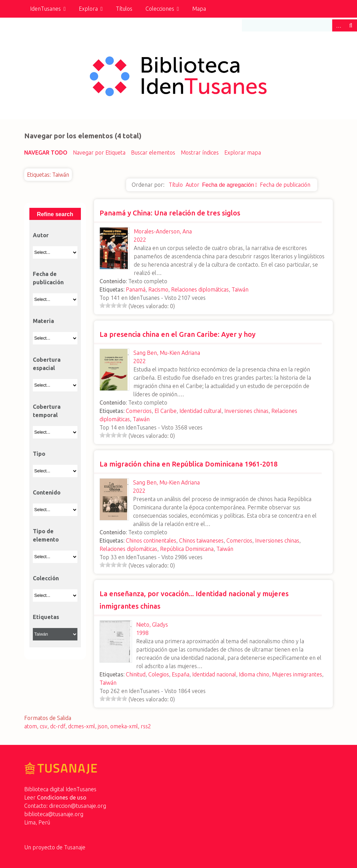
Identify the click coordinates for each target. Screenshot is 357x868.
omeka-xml (124, 726)
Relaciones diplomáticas (200, 289)
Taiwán (240, 289)
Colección (46, 578)
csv (44, 726)
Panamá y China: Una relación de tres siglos (170, 213)
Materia (43, 321)
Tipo (39, 454)
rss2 (146, 726)
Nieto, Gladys (152, 625)
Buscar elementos (153, 153)
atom (31, 726)
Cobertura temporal (47, 411)
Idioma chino (254, 674)
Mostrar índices (200, 153)
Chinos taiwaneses (201, 541)
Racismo (158, 289)
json (103, 726)
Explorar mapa (243, 153)
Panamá (136, 289)
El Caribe (166, 411)
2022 (140, 240)
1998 (142, 633)
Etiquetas (46, 617)
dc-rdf (58, 726)
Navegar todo (46, 153)
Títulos (124, 9)
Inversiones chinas (246, 411)
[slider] (113, 305)
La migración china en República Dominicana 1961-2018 (189, 464)
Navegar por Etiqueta (99, 153)
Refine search (55, 214)
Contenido (47, 492)
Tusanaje (75, 847)
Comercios (139, 411)
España (181, 674)
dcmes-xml (82, 726)
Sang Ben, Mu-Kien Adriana (167, 353)
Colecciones (160, 9)
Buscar (351, 25)
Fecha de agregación (228, 185)
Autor (192, 185)
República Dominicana (187, 549)
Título (176, 185)
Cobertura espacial (47, 364)
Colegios (159, 674)
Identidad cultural (200, 411)
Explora (88, 9)
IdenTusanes (45, 9)
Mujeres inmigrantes (297, 674)
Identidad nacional (214, 674)
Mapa (199, 9)
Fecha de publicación (285, 185)
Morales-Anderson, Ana (163, 231)
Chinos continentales (151, 541)
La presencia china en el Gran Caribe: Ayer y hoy (177, 334)
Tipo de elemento (46, 535)
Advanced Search (338, 25)
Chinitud (136, 674)
